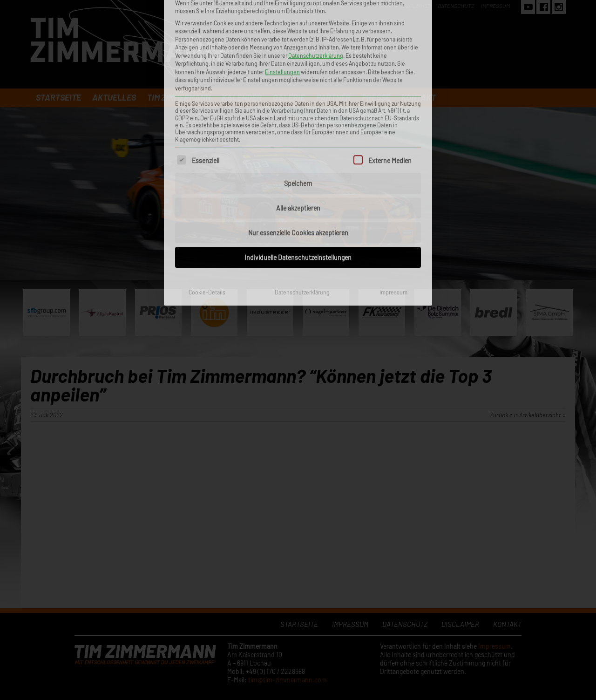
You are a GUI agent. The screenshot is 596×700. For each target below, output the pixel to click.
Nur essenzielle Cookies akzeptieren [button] (298, 137)
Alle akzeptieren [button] (298, 112)
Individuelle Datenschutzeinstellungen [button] (298, 162)
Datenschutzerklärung (302, 197)
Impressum (393, 197)
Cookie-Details (207, 197)
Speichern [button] (298, 88)
